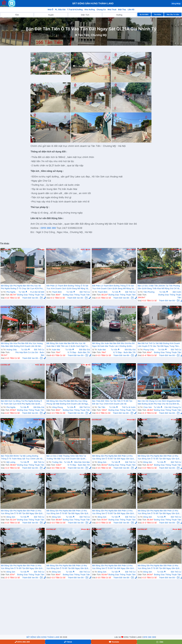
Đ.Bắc (173, 250)
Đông (173, 365)
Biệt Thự (122, 9)
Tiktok (68, 642)
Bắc (83, 250)
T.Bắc (129, 307)
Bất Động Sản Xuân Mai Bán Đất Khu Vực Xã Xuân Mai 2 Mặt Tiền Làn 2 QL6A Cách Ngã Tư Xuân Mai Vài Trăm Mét (67, 345)
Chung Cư (101, 9)
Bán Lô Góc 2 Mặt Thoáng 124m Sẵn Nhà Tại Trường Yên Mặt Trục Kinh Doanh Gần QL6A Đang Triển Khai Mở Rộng (66, 457)
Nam (36, 420)
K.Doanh (77, 307)
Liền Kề (131, 9)
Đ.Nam (83, 475)
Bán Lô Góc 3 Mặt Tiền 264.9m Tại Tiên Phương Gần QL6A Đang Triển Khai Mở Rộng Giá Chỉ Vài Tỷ (159, 287)
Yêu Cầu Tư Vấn (173, 14)
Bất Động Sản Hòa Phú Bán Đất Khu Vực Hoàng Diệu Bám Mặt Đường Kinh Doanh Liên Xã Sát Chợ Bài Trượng (22, 345)
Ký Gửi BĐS (144, 14)
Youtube (114, 642)
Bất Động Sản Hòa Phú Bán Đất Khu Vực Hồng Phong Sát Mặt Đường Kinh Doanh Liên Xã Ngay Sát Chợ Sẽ (68, 403)
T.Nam (37, 307)
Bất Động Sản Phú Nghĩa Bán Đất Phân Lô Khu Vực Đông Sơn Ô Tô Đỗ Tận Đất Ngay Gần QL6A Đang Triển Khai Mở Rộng (114, 457)
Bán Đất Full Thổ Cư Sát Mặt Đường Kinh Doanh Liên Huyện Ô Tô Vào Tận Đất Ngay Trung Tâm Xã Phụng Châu (159, 345)
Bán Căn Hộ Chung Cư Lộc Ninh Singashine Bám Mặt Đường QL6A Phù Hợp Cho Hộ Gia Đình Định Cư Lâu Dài (159, 403)
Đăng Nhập (176, 4)
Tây (40, 250)
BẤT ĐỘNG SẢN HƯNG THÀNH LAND (43, 637)
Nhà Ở (50, 9)
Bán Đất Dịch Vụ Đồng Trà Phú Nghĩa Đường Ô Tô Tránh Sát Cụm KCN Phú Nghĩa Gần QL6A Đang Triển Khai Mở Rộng (21, 403)
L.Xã (32, 307)
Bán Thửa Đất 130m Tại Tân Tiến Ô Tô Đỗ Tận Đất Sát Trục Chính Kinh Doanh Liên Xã (112, 402)
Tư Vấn (23, 292)
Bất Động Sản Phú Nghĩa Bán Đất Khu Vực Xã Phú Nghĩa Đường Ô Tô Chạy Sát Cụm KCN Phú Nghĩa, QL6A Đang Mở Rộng (22, 287)
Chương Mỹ (5, 250)
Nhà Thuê (112, 9)
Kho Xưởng (90, 9)
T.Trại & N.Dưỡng (75, 9)
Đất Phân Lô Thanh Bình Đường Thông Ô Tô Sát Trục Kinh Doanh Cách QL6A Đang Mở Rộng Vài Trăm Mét (67, 287)
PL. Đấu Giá (60, 9)
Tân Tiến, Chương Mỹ (92, 35)
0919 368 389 (48, 228)
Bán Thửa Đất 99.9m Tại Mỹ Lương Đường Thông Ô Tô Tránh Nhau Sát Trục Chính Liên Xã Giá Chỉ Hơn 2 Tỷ (22, 457)
